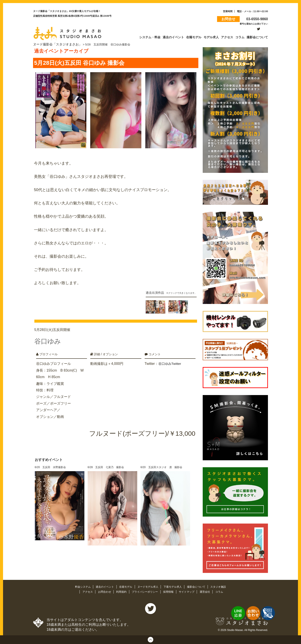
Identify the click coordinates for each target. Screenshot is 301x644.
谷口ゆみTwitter (170, 361)
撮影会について (200, 586)
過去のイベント (102, 586)
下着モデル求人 (175, 586)
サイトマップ (189, 591)
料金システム (79, 586)
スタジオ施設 (223, 586)
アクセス (84, 591)
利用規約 (120, 591)
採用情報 (170, 591)
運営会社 (209, 591)
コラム (223, 591)
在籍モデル (125, 586)
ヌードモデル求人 (148, 586)
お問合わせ (102, 591)
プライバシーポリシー (145, 591)
